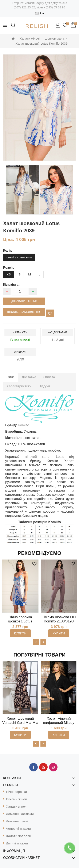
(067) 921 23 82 (24, 7)
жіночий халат (38, 457)
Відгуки (44, 386)
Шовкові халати (56, 38)
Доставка (29, 377)
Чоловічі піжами (19, 829)
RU (37, 13)
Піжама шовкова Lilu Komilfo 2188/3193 (59, 619)
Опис (11, 377)
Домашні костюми (20, 814)
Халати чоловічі (19, 836)
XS (9, 274)
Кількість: (11, 285)
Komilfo (23, 425)
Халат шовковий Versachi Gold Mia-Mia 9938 (20, 723)
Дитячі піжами (17, 843)
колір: (8, 251)
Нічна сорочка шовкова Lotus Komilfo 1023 (20, 621)
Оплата (49, 377)
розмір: (9, 268)
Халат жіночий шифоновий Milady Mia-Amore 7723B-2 (59, 723)
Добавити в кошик (24, 301)
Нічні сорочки (17, 792)
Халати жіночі (30, 38)
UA (42, 13)
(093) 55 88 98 (55, 7)
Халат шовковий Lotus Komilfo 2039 (42, 43)
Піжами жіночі (17, 799)
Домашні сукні (17, 821)
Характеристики (19, 386)
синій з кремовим (19, 257)
